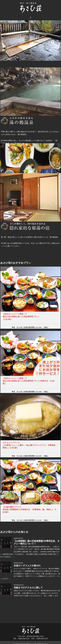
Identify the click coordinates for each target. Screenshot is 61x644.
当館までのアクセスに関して (28, 588)
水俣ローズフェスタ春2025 (27, 566)
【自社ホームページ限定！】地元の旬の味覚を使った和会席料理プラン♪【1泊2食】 (21, 317)
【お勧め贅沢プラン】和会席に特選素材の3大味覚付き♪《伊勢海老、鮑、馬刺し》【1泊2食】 (30, 510)
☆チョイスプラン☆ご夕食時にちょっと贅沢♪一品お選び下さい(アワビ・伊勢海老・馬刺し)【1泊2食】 (30, 445)
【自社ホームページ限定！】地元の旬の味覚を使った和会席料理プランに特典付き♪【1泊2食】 (29, 381)
